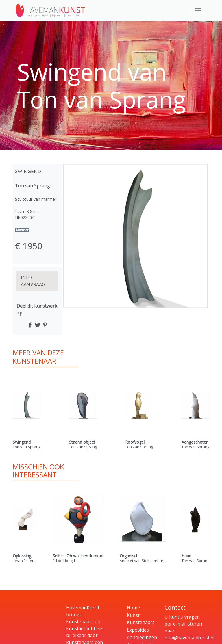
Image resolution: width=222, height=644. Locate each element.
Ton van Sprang (33, 186)
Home (133, 608)
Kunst (133, 615)
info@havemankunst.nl (189, 638)
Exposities (138, 630)
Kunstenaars (141, 622)
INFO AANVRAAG (33, 281)
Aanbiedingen (142, 637)
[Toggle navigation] (198, 11)
